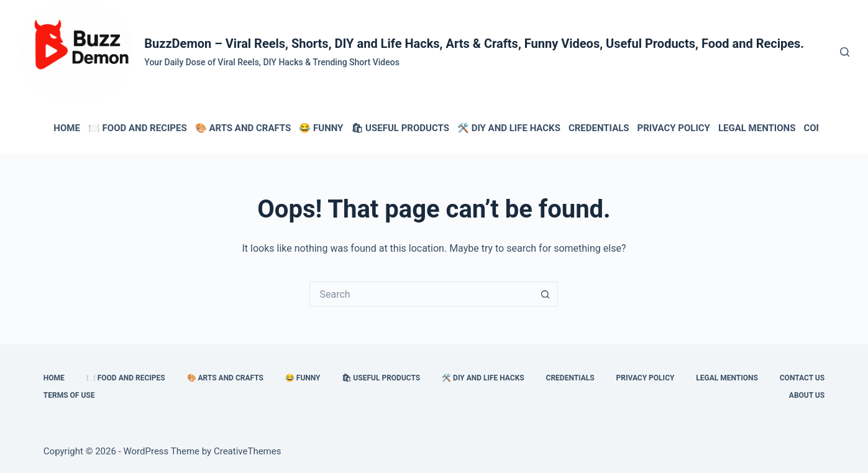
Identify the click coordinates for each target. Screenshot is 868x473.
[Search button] (546, 294)
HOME (67, 128)
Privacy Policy (674, 128)
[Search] (845, 52)
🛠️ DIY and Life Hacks (509, 128)
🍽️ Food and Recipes (138, 128)
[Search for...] (421, 294)
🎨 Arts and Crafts (243, 128)
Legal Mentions (757, 128)
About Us (807, 395)
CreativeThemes (248, 451)
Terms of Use (69, 395)
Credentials (599, 128)
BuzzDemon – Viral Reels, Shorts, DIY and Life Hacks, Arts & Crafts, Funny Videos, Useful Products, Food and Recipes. (474, 44)
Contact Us (802, 378)
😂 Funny (321, 128)
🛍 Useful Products (400, 128)
